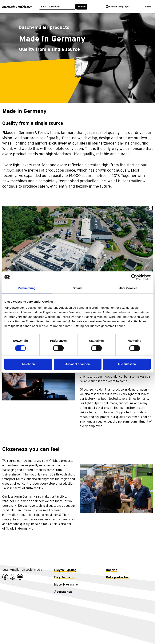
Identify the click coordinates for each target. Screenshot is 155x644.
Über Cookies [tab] (128, 288)
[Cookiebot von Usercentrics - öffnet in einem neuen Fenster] (134, 277)
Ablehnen (28, 364)
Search (82, 7)
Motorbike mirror (67, 585)
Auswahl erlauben (77, 364)
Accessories (63, 592)
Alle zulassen (127, 364)
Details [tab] (77, 288)
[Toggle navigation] (146, 7)
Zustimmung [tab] (27, 288)
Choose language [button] (117, 7)
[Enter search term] (57, 7)
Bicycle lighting (65, 570)
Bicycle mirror (65, 577)
